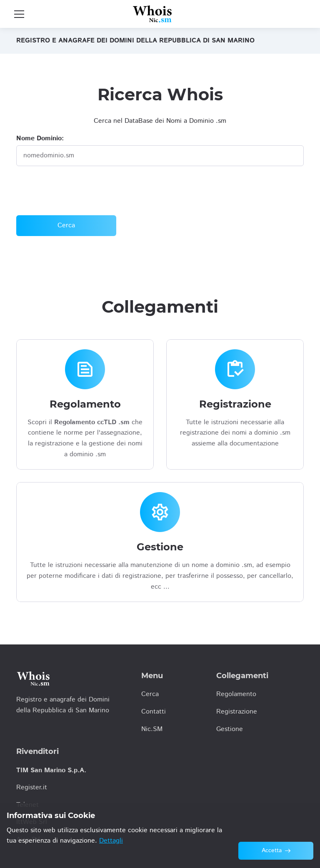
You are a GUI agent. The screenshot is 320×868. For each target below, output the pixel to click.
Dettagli (111, 841)
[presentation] (80, 191)
